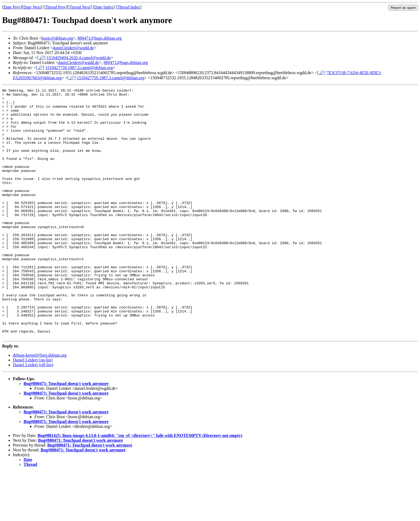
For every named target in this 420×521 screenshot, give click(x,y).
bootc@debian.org (57, 38)
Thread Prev (55, 7)
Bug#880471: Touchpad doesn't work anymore (66, 433)
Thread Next (80, 7)
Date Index (104, 7)
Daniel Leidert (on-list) (33, 410)
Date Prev (12, 7)
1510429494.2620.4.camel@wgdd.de (79, 58)
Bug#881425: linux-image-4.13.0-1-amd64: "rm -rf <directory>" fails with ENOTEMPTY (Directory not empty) (140, 485)
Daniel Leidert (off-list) (33, 415)
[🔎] (41, 58)
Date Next (32, 7)
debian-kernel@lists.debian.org (40, 405)
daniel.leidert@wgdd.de (73, 48)
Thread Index (129, 7)
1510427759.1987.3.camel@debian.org (79, 68)
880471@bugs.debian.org (100, 38)
